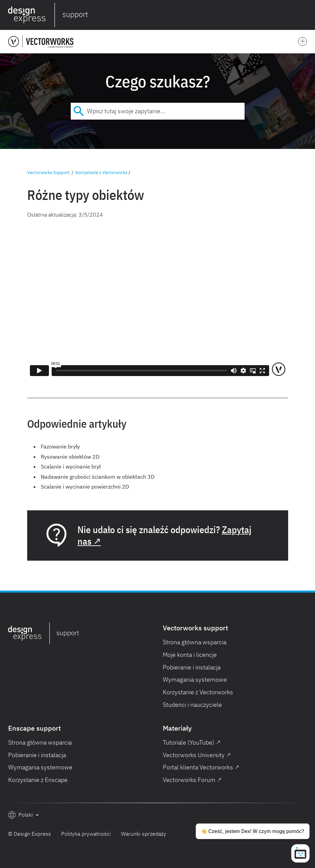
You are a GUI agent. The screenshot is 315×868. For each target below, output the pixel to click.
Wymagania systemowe (195, 679)
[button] (305, 15)
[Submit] (79, 111)
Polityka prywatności (86, 834)
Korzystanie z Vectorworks (101, 173)
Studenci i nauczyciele (192, 705)
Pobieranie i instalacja (192, 667)
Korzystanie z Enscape (38, 780)
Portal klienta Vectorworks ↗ (201, 767)
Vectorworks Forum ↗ (192, 780)
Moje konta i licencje (190, 655)
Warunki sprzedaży (144, 834)
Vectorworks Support (48, 173)
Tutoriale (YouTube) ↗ (192, 742)
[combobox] (158, 111)
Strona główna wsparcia (195, 642)
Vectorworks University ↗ (197, 755)
